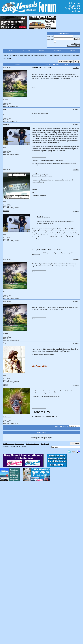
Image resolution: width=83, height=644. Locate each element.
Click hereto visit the (72, 7)
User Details (57, 51)
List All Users (26, 51)
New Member (75, 44)
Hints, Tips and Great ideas (58, 55)
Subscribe (75, 443)
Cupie (5, 343)
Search (42, 51)
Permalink (76, 68)
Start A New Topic (66, 62)
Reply (77, 62)
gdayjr (5, 385)
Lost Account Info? (73, 46)
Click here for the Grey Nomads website (16, 55)
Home (11, 51)
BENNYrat (7, 67)
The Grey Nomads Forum (39, 55)
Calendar (72, 51)
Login (76, 39)
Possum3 (6, 124)
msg (5, 109)
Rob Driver (7, 169)
